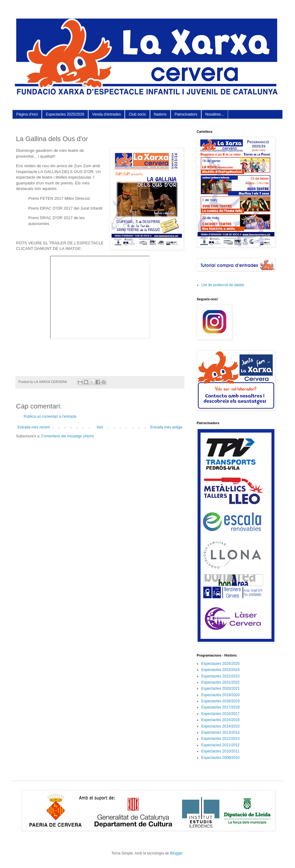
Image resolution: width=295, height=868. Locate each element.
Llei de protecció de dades (223, 285)
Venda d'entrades (106, 114)
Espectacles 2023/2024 (220, 670)
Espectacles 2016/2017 (220, 714)
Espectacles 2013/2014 (220, 732)
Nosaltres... (215, 114)
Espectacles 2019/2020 (220, 695)
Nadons (160, 114)
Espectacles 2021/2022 (220, 682)
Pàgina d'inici (27, 114)
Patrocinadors (186, 114)
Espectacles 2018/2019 (220, 701)
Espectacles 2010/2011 (220, 751)
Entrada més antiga (166, 427)
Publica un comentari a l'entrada (50, 416)
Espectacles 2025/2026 (65, 114)
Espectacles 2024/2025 (220, 664)
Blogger (176, 853)
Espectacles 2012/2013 (220, 739)
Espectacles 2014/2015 (220, 726)
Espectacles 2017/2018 (220, 707)
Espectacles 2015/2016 (220, 720)
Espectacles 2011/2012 (220, 745)
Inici (100, 427)
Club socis (137, 114)
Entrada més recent (34, 427)
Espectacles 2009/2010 (220, 758)
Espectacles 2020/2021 (220, 688)
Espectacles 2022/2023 (220, 676)
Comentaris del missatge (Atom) (67, 436)
